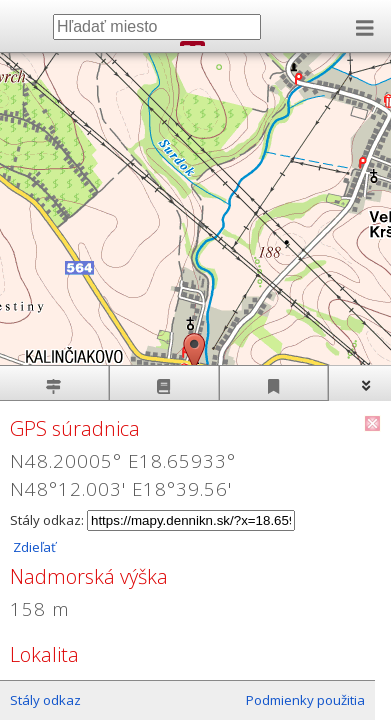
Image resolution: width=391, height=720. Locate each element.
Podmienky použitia (305, 700)
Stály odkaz (45, 700)
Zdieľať (33, 547)
